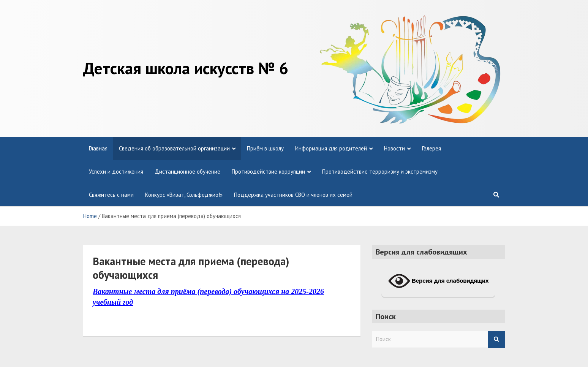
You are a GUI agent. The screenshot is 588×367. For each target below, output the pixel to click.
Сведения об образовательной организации (174, 148)
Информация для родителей (331, 148)
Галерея (432, 148)
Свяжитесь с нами (111, 195)
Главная (98, 148)
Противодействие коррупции (268, 172)
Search (496, 339)
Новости (394, 148)
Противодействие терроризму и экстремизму (380, 172)
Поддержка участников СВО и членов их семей (293, 195)
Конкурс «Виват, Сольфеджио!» (184, 195)
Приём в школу (265, 148)
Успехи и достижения (116, 172)
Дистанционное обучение (187, 172)
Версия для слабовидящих (439, 281)
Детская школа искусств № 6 (186, 68)
